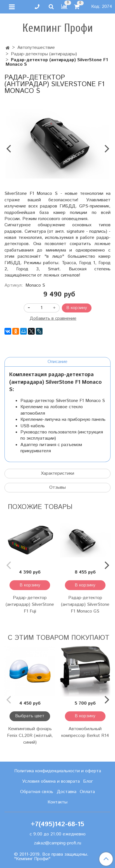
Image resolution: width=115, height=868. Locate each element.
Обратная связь (37, 792)
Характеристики (57, 473)
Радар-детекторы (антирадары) (44, 54)
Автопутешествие (36, 48)
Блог (88, 781)
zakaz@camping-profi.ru (57, 843)
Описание (57, 362)
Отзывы (57, 487)
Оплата (87, 792)
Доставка (67, 792)
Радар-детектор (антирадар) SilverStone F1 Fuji (30, 605)
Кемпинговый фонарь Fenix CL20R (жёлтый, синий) (30, 736)
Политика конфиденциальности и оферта (58, 771)
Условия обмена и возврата (51, 781)
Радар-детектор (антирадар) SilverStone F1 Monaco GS (85, 605)
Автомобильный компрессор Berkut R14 (85, 732)
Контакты (57, 802)
